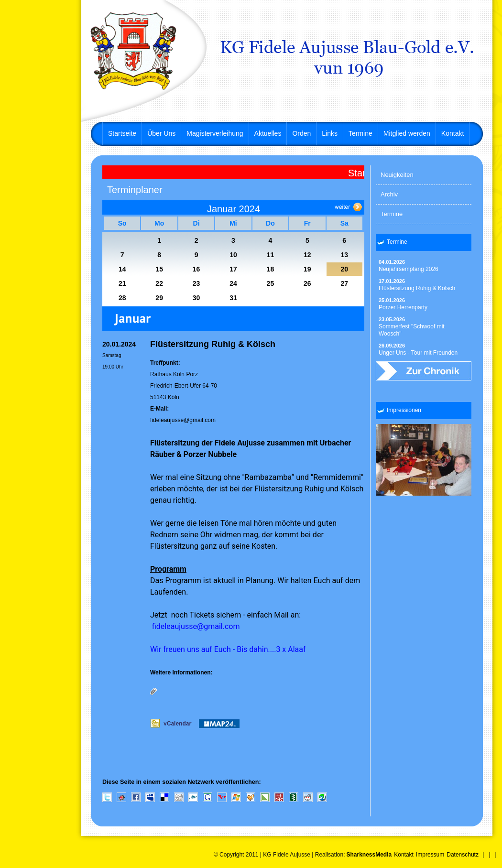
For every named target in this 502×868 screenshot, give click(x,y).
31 (233, 298)
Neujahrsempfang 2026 (409, 266)
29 (159, 298)
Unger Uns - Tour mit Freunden (418, 349)
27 (344, 283)
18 (271, 269)
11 (271, 255)
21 (122, 283)
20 (344, 269)
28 (122, 298)
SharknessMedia (369, 855)
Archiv (389, 194)
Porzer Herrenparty (403, 304)
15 (159, 269)
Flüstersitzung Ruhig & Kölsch (417, 285)
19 (307, 269)
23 (196, 283)
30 (196, 298)
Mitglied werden (407, 133)
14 (122, 269)
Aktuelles (268, 133)
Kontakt (453, 133)
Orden (301, 133)
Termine (360, 133)
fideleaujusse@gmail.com (183, 420)
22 (159, 283)
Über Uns (161, 133)
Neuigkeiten (397, 175)
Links (330, 133)
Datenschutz (463, 855)
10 (233, 255)
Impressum (430, 855)
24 (233, 283)
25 (271, 283)
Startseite (122, 133)
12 (307, 255)
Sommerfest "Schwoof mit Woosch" (412, 327)
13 (344, 255)
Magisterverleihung (215, 133)
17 (233, 269)
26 (307, 283)
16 (196, 269)
